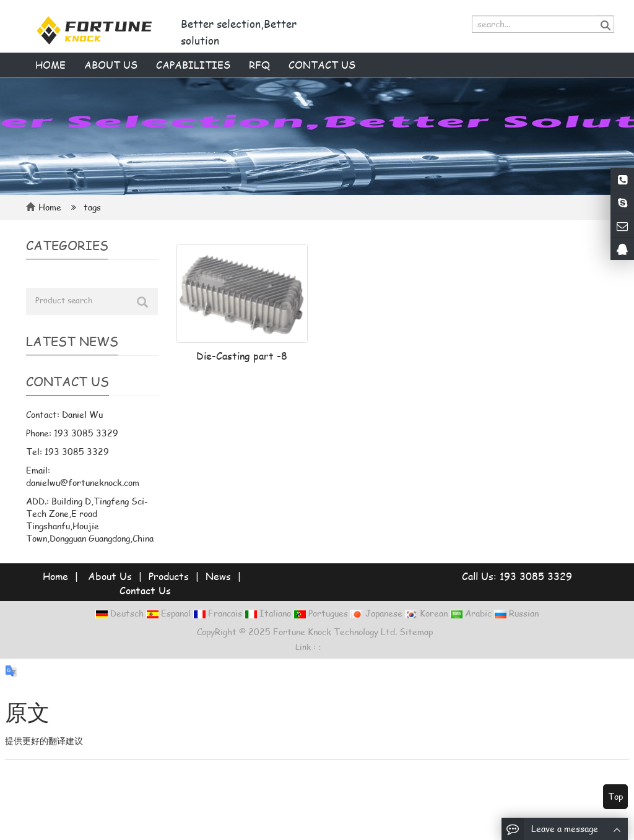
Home (50, 65)
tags (91, 207)
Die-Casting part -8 (242, 356)
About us (111, 65)
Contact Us (145, 590)
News (218, 576)
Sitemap (416, 632)
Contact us (322, 65)
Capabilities (193, 65)
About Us (110, 576)
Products (169, 576)
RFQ (259, 65)
